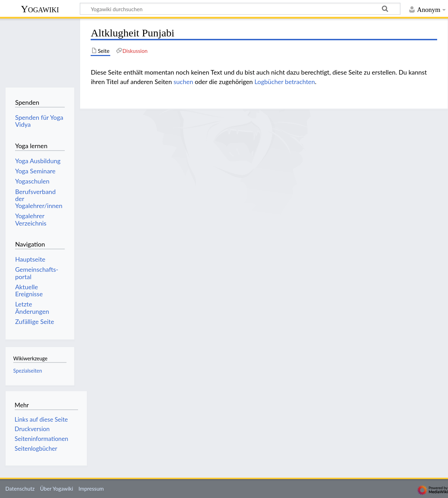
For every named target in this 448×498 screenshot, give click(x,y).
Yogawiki (40, 9)
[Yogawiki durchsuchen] (240, 9)
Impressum (91, 489)
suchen (183, 82)
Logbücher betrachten (285, 82)
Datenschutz (20, 489)
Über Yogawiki (57, 489)
